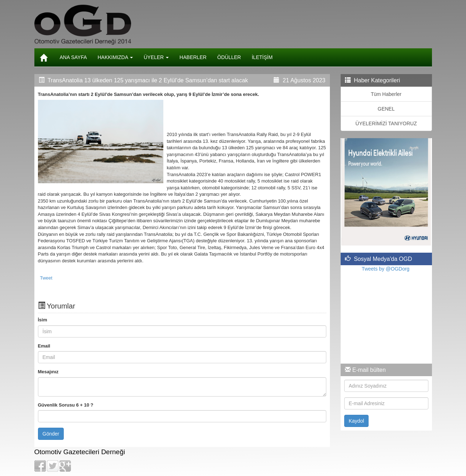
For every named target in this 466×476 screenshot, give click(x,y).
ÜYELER (156, 57)
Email (44, 346)
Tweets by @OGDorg (386, 269)
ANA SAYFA (73, 57)
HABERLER (193, 57)
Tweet (46, 278)
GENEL (386, 109)
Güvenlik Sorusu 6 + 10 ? (66, 405)
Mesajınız (48, 372)
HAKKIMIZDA (116, 57)
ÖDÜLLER (229, 57)
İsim (43, 320)
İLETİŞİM (262, 57)
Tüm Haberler (386, 94)
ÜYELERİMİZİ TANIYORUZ (386, 123)
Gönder (51, 434)
